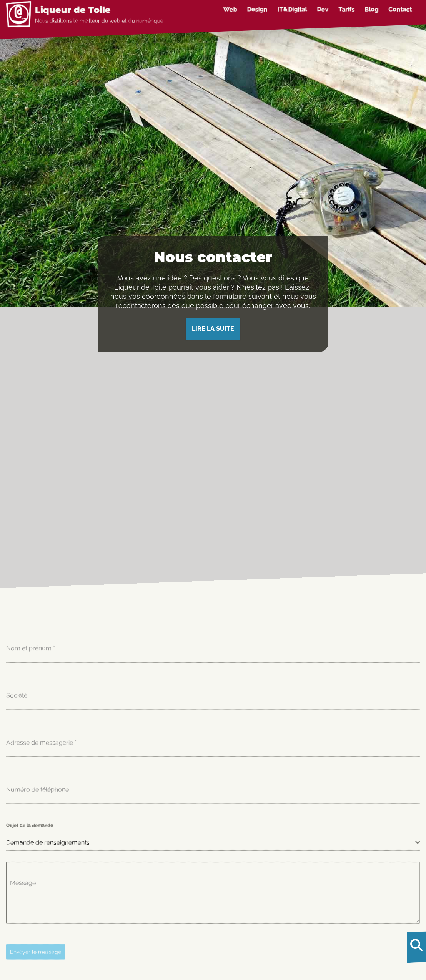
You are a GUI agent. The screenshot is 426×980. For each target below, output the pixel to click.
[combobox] (213, 843)
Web (230, 9)
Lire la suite (213, 329)
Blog (371, 9)
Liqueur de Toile (73, 10)
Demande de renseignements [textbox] (48, 842)
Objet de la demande (30, 825)
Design (257, 9)
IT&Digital (292, 9)
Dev (323, 9)
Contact (400, 9)
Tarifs (346, 9)
